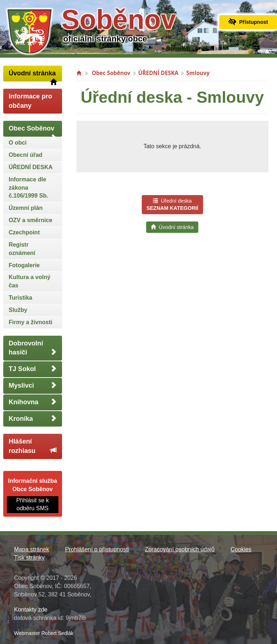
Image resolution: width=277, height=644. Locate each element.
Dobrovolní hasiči (33, 348)
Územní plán (26, 208)
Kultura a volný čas (30, 281)
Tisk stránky (29, 558)
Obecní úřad (25, 155)
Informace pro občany (30, 101)
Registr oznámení (22, 249)
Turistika (21, 298)
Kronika (33, 418)
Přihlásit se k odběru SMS (33, 504)
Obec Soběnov (33, 131)
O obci (18, 143)
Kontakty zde (31, 610)
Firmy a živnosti (30, 322)
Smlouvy (198, 73)
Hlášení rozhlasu (33, 446)
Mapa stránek (32, 549)
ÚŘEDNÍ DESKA (31, 167)
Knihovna (33, 402)
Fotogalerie (24, 265)
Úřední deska (172, 205)
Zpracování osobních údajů (180, 549)
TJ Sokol (33, 369)
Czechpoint (24, 232)
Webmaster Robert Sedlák (44, 633)
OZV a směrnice (30, 220)
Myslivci (33, 385)
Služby (18, 310)
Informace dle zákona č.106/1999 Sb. (28, 188)
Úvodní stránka (33, 76)
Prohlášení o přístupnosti (97, 549)
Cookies (241, 549)
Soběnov (119, 19)
